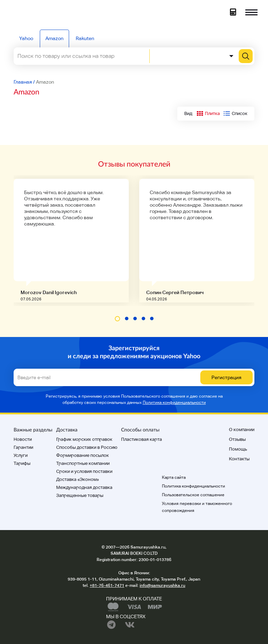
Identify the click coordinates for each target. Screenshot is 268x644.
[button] (117, 319)
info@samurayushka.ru (162, 585)
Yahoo (26, 38)
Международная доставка (84, 487)
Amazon (54, 38)
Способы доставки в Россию (87, 447)
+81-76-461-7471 (107, 585)
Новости (23, 439)
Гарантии (23, 447)
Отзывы (237, 439)
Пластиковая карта (142, 439)
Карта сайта (174, 477)
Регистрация (226, 377)
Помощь (238, 449)
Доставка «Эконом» (77, 479)
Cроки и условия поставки (84, 471)
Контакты (239, 459)
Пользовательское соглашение (193, 495)
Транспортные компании (83, 463)
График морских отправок (84, 439)
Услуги (21, 455)
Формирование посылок (83, 455)
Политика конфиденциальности (174, 402)
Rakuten (85, 38)
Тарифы (22, 463)
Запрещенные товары (80, 495)
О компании (242, 430)
